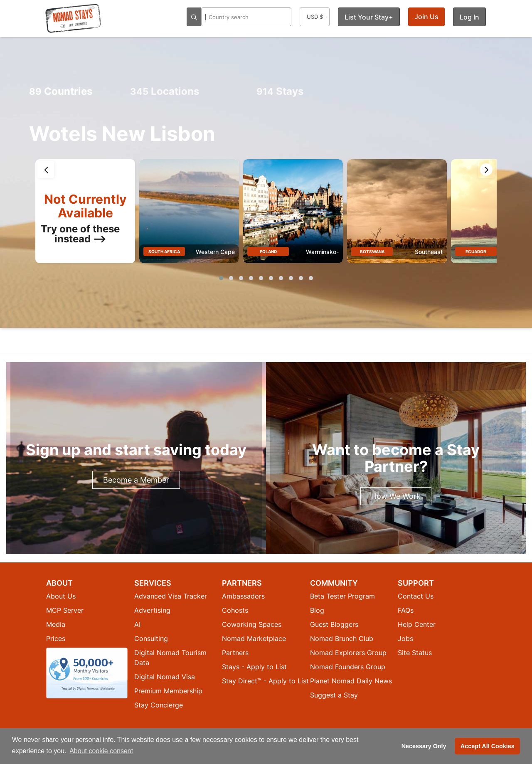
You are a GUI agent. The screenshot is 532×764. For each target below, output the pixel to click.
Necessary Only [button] (424, 746)
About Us (61, 596)
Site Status (415, 653)
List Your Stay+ (369, 17)
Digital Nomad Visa (165, 677)
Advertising (152, 610)
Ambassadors (243, 596)
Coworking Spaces (252, 624)
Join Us (426, 17)
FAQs (406, 610)
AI (137, 624)
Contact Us (416, 596)
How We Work (396, 496)
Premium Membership (168, 691)
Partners (235, 653)
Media (56, 624)
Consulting (151, 638)
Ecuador (476, 251)
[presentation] (46, 170)
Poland (268, 251)
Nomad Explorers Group (348, 653)
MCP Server (65, 610)
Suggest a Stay (334, 695)
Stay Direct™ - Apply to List (265, 681)
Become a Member (136, 480)
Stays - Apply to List (254, 667)
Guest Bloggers (334, 624)
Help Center (417, 624)
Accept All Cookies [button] (488, 746)
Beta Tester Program (342, 596)
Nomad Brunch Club (342, 638)
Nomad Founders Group (348, 667)
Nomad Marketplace (254, 638)
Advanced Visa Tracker (171, 596)
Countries (61, 91)
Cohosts (235, 610)
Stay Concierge (159, 705)
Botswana (372, 251)
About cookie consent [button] (101, 751)
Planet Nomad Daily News (351, 681)
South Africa (164, 251)
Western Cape (215, 252)
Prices (56, 638)
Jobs (405, 638)
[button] (221, 278)
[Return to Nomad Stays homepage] (73, 18)
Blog (317, 610)
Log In (469, 17)
